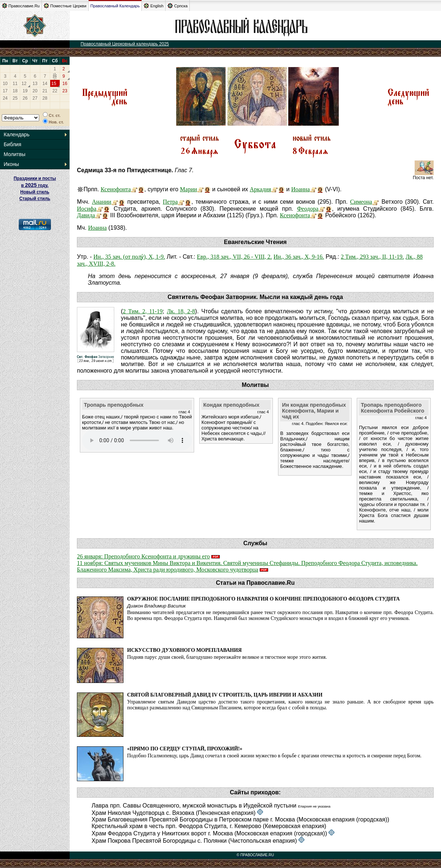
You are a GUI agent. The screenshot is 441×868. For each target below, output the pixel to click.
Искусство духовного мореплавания (184, 650)
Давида (86, 215)
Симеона (361, 202)
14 (45, 84)
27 (35, 98)
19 (25, 91)
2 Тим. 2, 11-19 (143, 311)
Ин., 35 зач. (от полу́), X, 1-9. (129, 257)
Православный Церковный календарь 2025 (125, 44)
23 (65, 91)
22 (55, 91)
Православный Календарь (115, 6)
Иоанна (301, 189)
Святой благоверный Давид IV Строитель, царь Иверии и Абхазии (225, 695)
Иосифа (87, 209)
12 (24, 84)
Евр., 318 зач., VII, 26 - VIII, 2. (234, 257)
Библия (12, 144)
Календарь (17, 134)
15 (54, 84)
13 (35, 84)
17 (5, 91)
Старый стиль (35, 199)
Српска (177, 6)
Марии (188, 189)
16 (65, 84)
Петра (171, 202)
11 (15, 84)
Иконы (11, 164)
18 (15, 91)
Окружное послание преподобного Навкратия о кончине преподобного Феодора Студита (263, 599)
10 (5, 84)
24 (5, 98)
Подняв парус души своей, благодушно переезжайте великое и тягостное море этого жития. (227, 657)
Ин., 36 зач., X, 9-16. (299, 257)
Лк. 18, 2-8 (181, 311)
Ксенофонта (116, 189)
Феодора (308, 209)
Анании (102, 202)
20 (35, 91)
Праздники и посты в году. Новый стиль (35, 185)
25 (15, 98)
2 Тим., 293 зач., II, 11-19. (373, 257)
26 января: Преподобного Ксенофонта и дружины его (143, 556)
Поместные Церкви (65, 6)
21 (45, 91)
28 (45, 98)
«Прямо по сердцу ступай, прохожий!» (185, 749)
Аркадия (260, 189)
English (153, 6)
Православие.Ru (21, 6)
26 (25, 98)
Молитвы (14, 154)
